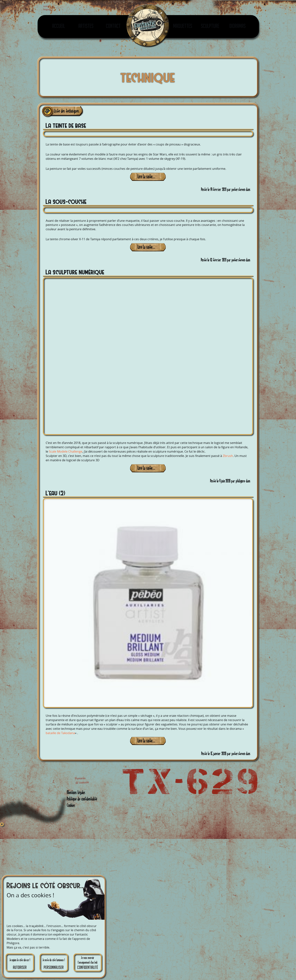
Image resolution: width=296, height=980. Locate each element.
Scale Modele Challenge (66, 451)
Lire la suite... (146, 176)
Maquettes (183, 26)
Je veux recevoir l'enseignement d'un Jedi (88, 963)
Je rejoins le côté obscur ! (20, 964)
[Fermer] (2, 824)
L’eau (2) (56, 493)
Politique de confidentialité (82, 799)
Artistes (86, 26)
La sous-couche (66, 201)
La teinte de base (66, 125)
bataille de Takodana (60, 733)
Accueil (59, 26)
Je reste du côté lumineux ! (54, 964)
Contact (113, 26)
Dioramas (237, 26)
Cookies (71, 805)
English (71, 8)
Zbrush (228, 456)
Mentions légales (76, 792)
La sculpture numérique (75, 272)
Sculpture (210, 26)
